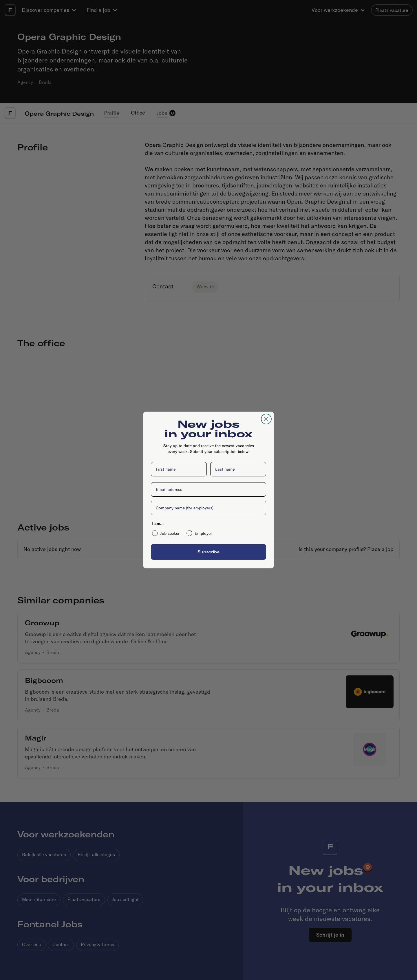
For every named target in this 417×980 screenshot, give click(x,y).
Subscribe (209, 552)
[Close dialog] (266, 419)
